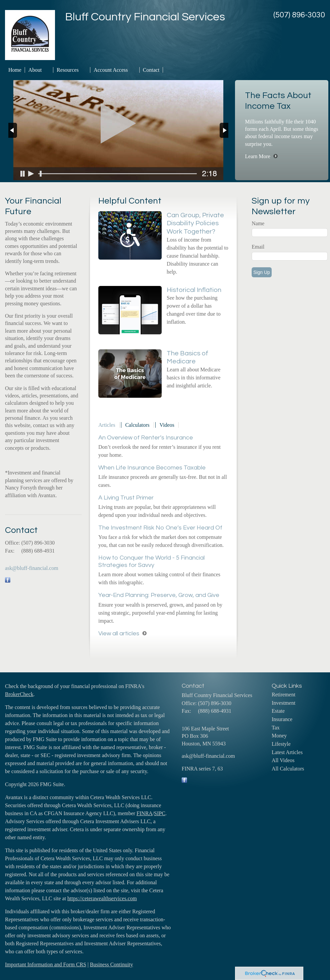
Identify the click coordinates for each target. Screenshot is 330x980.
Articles (107, 425)
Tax (276, 728)
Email (258, 247)
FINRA (145, 813)
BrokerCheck (19, 694)
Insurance (282, 719)
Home (15, 70)
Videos (167, 425)
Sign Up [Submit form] (262, 272)
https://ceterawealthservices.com (102, 898)
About (35, 70)
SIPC (160, 813)
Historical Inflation (194, 290)
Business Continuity (111, 964)
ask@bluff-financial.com (32, 568)
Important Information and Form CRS (46, 964)
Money (279, 736)
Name (258, 223)
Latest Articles (287, 752)
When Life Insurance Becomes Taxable (152, 468)
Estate (278, 711)
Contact (151, 70)
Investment (283, 703)
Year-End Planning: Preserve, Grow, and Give (159, 595)
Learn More (258, 156)
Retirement (283, 695)
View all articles (119, 633)
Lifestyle (281, 744)
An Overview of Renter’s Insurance (146, 438)
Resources (68, 70)
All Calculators (288, 769)
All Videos (283, 760)
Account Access (111, 70)
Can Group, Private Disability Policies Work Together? (195, 223)
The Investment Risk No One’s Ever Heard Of (160, 528)
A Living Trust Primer (126, 498)
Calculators (137, 425)
